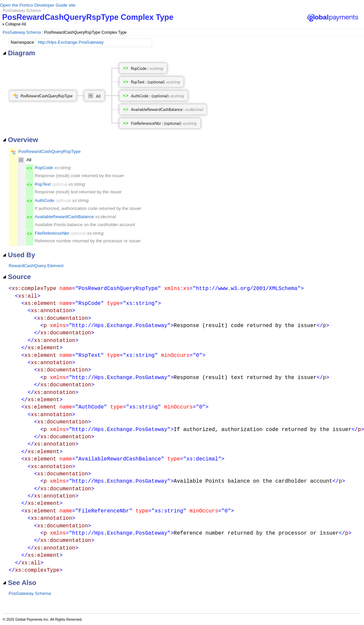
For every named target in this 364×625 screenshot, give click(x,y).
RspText (43, 184)
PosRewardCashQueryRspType (49, 151)
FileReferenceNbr (52, 233)
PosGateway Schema (22, 32)
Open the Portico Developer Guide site (38, 5)
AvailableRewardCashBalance (64, 217)
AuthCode (44, 200)
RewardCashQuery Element (36, 266)
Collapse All (16, 24)
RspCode (44, 168)
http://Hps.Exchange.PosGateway (71, 42)
